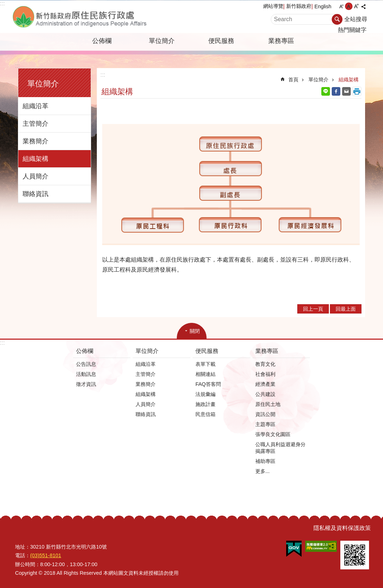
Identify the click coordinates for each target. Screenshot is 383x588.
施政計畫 (205, 404)
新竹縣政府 (299, 6)
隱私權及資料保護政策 (342, 528)
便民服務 (221, 41)
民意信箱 (205, 414)
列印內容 (357, 91)
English (323, 6)
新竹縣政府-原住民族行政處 (93, 17)
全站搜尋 (356, 19)
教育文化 (265, 364)
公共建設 (265, 394)
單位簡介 (162, 41)
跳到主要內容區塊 (4, 4)
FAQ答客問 (208, 384)
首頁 (293, 80)
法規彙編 (205, 394)
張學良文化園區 (273, 434)
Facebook (336, 91)
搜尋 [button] (337, 19)
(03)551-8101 (46, 555)
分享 (363, 6)
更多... (263, 471)
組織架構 (36, 159)
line (326, 91)
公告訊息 (86, 364)
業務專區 (281, 41)
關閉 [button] (195, 331)
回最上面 (346, 309)
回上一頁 (313, 309)
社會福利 (265, 374)
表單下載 (205, 364)
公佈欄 (102, 41)
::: (2, 3)
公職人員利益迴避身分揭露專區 (280, 448)
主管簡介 (36, 124)
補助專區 (265, 461)
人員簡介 (36, 176)
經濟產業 (265, 384)
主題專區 (265, 424)
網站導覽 (273, 6)
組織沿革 (36, 106)
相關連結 (205, 374)
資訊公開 (265, 414)
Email (346, 91)
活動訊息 (86, 374)
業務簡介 (36, 141)
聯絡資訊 (36, 194)
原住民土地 (268, 404)
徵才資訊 (86, 384)
